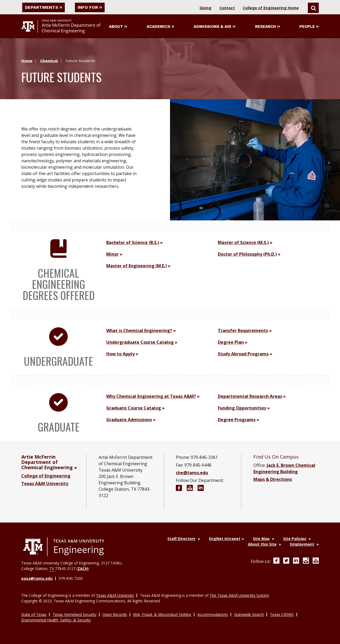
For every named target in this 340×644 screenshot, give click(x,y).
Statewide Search (249, 614)
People (309, 27)
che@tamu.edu (192, 473)
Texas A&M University (45, 484)
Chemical (49, 61)
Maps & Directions (273, 479)
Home (27, 61)
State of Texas (34, 614)
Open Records (115, 614)
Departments (44, 7)
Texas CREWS (282, 614)
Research (267, 27)
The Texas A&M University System (239, 595)
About (118, 27)
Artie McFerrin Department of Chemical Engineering (47, 462)
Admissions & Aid (214, 27)
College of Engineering (46, 476)
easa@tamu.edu (37, 578)
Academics (160, 27)
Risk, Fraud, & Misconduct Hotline (162, 614)
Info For (90, 7)
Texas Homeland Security (75, 614)
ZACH (83, 569)
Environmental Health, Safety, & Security (56, 620)
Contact (227, 8)
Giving (205, 8)
